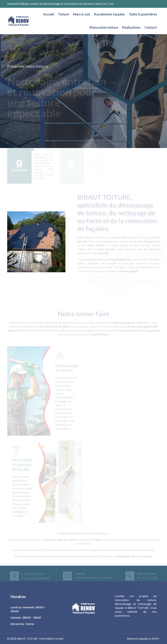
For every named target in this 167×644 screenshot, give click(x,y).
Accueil (49, 14)
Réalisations (131, 27)
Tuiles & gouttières (143, 14)
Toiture (64, 14)
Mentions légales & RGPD (143, 639)
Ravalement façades (109, 14)
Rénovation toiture (104, 27)
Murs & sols (82, 14)
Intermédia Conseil (51, 639)
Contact (151, 27)
